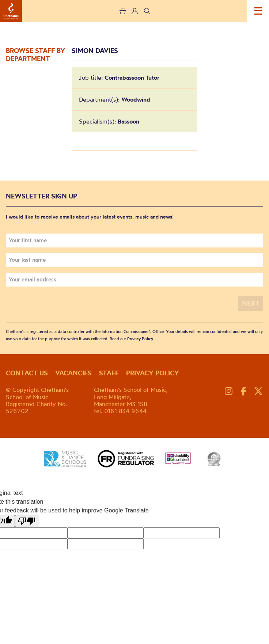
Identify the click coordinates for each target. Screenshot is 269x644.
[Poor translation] (27, 521)
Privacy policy (153, 373)
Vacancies (73, 373)
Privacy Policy (140, 339)
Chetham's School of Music (11, 11)
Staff (109, 373)
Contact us (27, 373)
